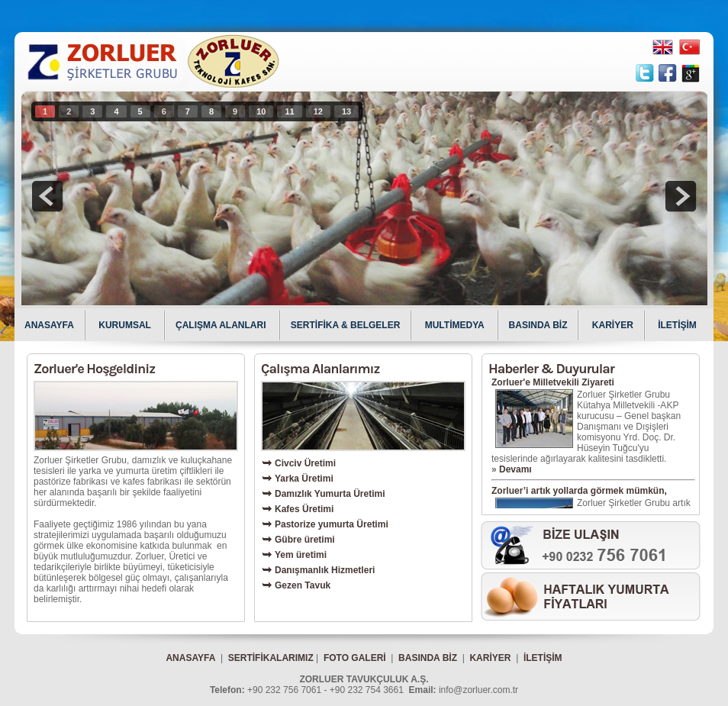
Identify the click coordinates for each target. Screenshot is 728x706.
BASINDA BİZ (538, 325)
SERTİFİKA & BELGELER (346, 325)
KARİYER (613, 325)
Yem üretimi (301, 555)
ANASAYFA (49, 325)
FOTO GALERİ (355, 658)
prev (47, 196)
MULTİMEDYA (456, 325)
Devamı (515, 469)
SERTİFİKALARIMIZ (271, 658)
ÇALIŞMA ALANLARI (222, 325)
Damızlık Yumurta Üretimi (330, 494)
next (681, 196)
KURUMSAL (126, 325)
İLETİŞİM (677, 325)
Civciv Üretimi (305, 463)
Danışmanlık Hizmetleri (325, 570)
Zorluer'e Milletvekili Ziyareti (553, 382)
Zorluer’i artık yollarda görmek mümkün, (579, 491)
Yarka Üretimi (304, 479)
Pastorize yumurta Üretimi (332, 524)
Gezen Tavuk (303, 585)
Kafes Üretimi (304, 509)
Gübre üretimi (305, 540)
